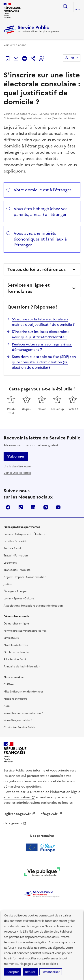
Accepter (13, 972)
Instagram (46, 507)
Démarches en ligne (16, 624)
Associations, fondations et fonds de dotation (33, 606)
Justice (8, 584)
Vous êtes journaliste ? (18, 720)
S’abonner (16, 456)
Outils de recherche (16, 652)
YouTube (58, 507)
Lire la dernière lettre (17, 467)
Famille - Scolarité (15, 541)
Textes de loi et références (37, 269)
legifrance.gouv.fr (19, 814)
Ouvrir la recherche (65, 6)
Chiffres (9, 684)
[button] (42, 58)
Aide (7, 706)
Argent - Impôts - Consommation (25, 577)
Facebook (8, 507)
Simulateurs (11, 638)
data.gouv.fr (15, 823)
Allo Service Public (15, 659)
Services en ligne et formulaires (29, 288)
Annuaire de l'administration (22, 667)
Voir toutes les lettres (17, 473)
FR (72, 58)
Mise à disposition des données (23, 692)
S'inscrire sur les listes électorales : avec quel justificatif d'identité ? (41, 334)
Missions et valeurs (15, 699)
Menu (78, 10)
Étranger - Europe (15, 591)
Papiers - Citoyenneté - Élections (24, 534)
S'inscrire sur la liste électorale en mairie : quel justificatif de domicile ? (43, 322)
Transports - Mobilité (17, 570)
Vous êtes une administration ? (23, 713)
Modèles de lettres (16, 645)
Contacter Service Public (20, 727)
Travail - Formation (16, 556)
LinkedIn (33, 507)
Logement (10, 563)
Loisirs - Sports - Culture (19, 599)
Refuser (30, 972)
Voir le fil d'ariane (15, 45)
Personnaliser (51, 972)
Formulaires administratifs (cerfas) (25, 631)
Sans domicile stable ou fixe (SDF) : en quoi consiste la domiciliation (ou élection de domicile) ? (44, 362)
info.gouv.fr (51, 814)
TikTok (21, 507)
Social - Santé (12, 548)
